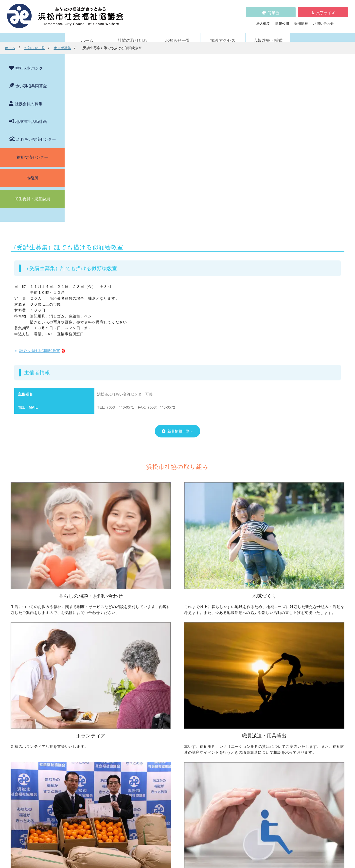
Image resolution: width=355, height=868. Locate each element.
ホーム (87, 34)
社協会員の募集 (29, 97)
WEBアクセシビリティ (242, 763)
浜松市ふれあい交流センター (250, 720)
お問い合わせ (323, 20)
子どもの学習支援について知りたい (103, 680)
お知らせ (82, 764)
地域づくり (155, 644)
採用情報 (301, 20)
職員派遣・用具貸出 (85, 712)
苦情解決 (218, 849)
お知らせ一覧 (177, 34)
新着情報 (77, 756)
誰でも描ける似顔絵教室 (108, 193)
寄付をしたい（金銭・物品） (174, 727)
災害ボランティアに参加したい (252, 697)
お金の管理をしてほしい (94, 666)
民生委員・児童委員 (32, 192)
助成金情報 (84, 784)
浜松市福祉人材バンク (165, 763)
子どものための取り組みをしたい (177, 678)
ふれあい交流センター (36, 133)
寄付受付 (153, 712)
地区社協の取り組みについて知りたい (180, 652)
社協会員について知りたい (172, 720)
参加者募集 (127, 48)
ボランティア (233, 644)
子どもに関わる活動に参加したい (253, 678)
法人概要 (263, 20)
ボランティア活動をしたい (248, 652)
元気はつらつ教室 (241, 734)
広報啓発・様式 (268, 34)
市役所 (32, 171)
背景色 (274, 9)
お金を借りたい (87, 659)
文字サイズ (326, 9)
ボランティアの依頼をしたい (250, 659)
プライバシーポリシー (165, 783)
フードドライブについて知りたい (177, 734)
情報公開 (282, 20)
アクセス (266, 827)
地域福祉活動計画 (31, 115)
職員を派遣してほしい (92, 739)
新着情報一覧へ (203, 300)
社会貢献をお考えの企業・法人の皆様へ (182, 741)
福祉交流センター (32, 151)
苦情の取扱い (234, 756)
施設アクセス (223, 34)
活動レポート (85, 777)
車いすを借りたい (89, 720)
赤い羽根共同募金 (31, 79)
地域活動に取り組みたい (170, 659)
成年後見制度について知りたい (99, 673)
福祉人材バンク (29, 62)
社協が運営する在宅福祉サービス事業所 (259, 727)
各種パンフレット (161, 769)
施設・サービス (234, 712)
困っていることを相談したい (97, 652)
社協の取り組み (133, 34)
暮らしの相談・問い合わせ (90, 644)
